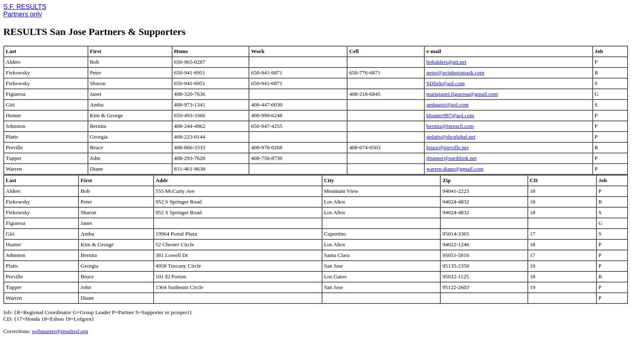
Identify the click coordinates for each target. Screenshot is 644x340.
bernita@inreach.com (450, 126)
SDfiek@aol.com (445, 83)
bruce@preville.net (447, 147)
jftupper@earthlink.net (451, 158)
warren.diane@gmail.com (455, 169)
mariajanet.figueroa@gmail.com (462, 94)
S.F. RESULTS (25, 7)
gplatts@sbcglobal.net (451, 137)
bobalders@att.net (446, 62)
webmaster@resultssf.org (60, 331)
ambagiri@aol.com (447, 105)
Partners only (23, 14)
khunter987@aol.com (450, 115)
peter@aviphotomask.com (455, 73)
